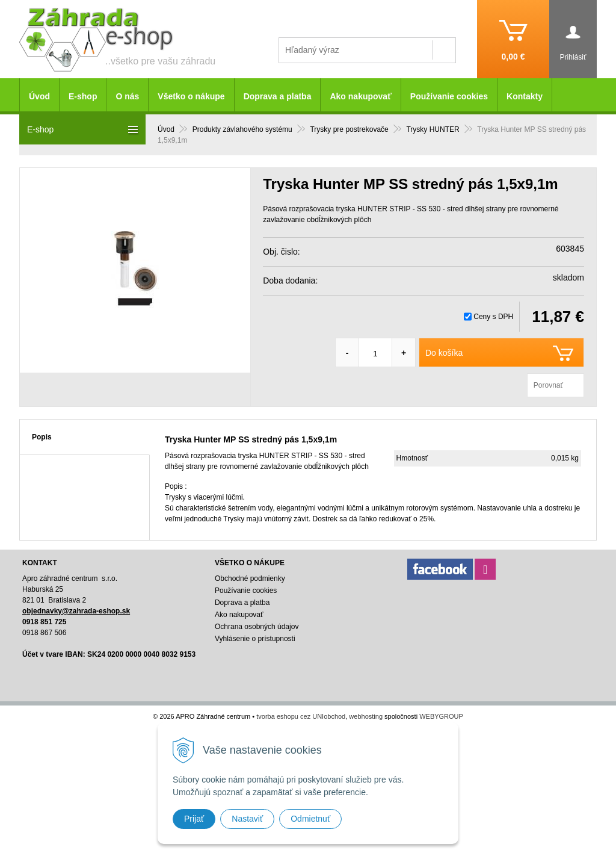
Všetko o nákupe (191, 96)
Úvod (39, 96)
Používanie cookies (449, 96)
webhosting (366, 716)
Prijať (194, 819)
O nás (127, 96)
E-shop (83, 96)
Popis (42, 437)
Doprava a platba (278, 96)
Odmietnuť (310, 819)
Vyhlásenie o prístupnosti (255, 639)
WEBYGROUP (441, 716)
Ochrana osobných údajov (257, 627)
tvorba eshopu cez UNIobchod (301, 716)
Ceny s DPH (493, 317)
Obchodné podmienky (250, 578)
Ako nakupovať (360, 96)
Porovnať (548, 385)
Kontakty (525, 96)
